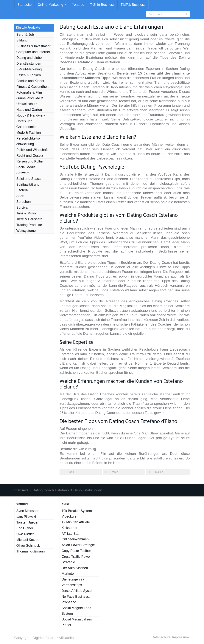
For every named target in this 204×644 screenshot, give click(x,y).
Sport (20, 196)
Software (23, 173)
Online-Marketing (52, 5)
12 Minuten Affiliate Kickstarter (76, 525)
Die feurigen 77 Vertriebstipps (73, 582)
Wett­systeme (26, 231)
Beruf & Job (25, 35)
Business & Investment (34, 46)
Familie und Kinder (30, 81)
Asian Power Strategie (78, 545)
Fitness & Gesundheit (32, 87)
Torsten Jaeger (28, 522)
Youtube (78, 5)
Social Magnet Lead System (76, 611)
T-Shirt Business (102, 5)
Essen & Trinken (29, 75)
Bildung (22, 40)
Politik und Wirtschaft (32, 150)
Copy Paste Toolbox (77, 551)
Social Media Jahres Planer (77, 622)
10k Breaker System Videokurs (77, 514)
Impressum (180, 637)
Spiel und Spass (29, 179)
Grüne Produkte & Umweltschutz (30, 101)
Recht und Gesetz (30, 156)
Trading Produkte (29, 225)
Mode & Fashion (29, 133)
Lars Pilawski (26, 517)
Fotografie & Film (29, 92)
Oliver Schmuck (28, 546)
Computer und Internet (33, 52)
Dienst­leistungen (29, 64)
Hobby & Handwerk (31, 115)
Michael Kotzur (28, 540)
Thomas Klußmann (31, 551)
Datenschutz (161, 637)
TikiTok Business (133, 5)
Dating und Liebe (29, 58)
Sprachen (24, 202)
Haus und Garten (29, 110)
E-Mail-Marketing (29, 69)
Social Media (26, 167)
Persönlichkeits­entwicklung (28, 141)
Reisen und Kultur (30, 161)
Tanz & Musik (26, 213)
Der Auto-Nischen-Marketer (75, 571)
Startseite (25, 5)
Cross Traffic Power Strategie (76, 559)
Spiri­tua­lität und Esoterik (28, 187)
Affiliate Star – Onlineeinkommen (75, 536)
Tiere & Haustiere (29, 219)
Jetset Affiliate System (78, 591)
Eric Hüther (25, 528)
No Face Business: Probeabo (76, 599)
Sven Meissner (28, 511)
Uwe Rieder (25, 534)
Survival (22, 208)
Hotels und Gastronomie (26, 124)
